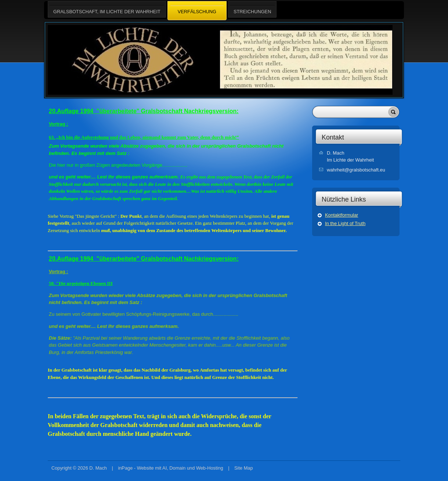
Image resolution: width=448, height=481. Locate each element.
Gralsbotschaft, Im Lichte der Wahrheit (107, 9)
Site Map (244, 468)
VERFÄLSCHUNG (197, 11)
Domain (177, 468)
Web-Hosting (210, 468)
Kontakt (333, 137)
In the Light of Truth (345, 223)
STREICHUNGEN (252, 9)
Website (145, 468)
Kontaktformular (342, 215)
